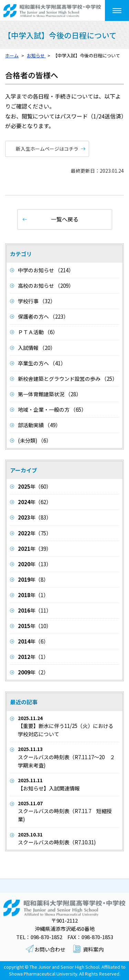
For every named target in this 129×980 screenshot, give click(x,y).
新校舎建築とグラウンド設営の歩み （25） (68, 379)
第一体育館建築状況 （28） (50, 394)
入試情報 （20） (37, 348)
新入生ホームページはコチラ (47, 149)
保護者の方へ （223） (43, 316)
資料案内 (93, 949)
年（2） (33, 672)
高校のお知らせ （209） (46, 286)
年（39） (35, 549)
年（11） (35, 610)
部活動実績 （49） (39, 425)
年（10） (35, 626)
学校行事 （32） (37, 301)
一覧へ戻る (65, 219)
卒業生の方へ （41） (42, 363)
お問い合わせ (50, 949)
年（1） (33, 595)
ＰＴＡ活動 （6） (38, 332)
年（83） (35, 517)
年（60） (35, 486)
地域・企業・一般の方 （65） (52, 409)
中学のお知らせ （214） (46, 270)
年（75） (35, 533)
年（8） (33, 579)
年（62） (35, 502)
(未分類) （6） (35, 440)
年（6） (33, 641)
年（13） (35, 564)
